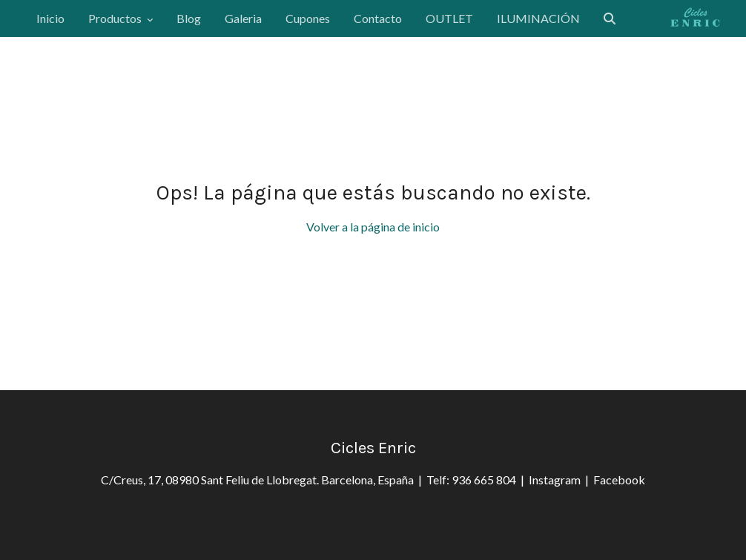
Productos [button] (121, 18)
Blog (189, 18)
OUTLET (449, 18)
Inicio (50, 18)
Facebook (619, 480)
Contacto (378, 18)
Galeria (243, 18)
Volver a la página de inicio (373, 227)
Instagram (557, 480)
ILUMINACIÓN (538, 18)
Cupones (308, 18)
